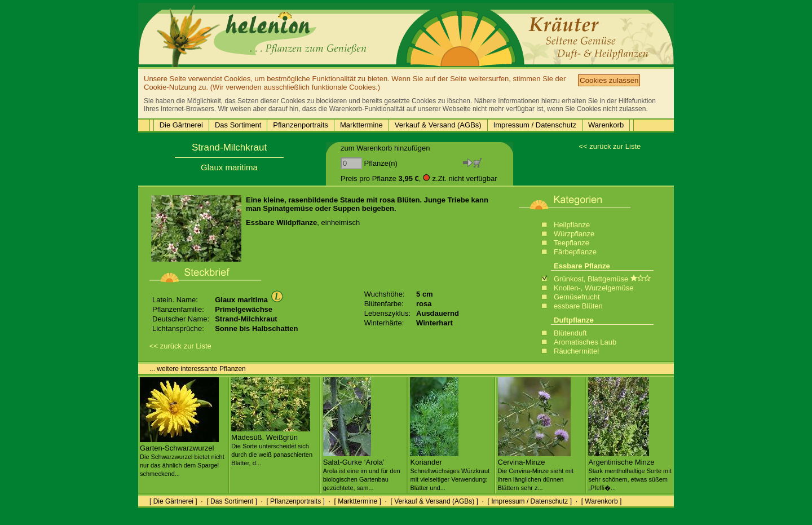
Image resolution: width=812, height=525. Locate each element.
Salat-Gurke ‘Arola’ (362, 470)
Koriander (450, 470)
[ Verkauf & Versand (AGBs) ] (434, 501)
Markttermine (361, 125)
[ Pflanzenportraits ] (295, 501)
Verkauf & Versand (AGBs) (438, 125)
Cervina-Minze (536, 470)
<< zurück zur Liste (610, 146)
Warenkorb (606, 125)
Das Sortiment (238, 125)
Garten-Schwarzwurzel (182, 456)
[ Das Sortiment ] (231, 501)
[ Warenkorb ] (602, 501)
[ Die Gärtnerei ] (173, 501)
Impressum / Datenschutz (535, 125)
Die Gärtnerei (181, 125)
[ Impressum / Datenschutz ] (530, 501)
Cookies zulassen (609, 80)
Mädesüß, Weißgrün (272, 445)
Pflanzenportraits (301, 125)
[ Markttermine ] (357, 501)
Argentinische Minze (630, 470)
